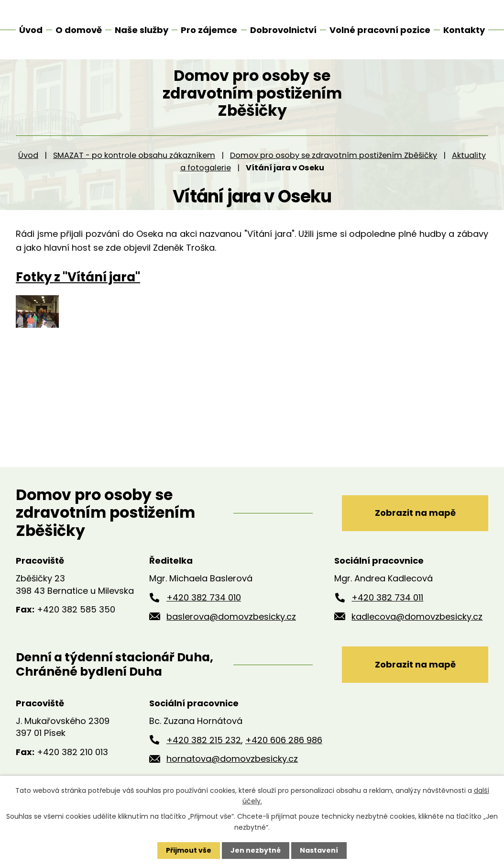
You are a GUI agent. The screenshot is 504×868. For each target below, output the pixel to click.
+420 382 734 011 (387, 608)
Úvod (28, 166)
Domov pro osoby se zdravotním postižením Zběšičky (334, 166)
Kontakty (464, 30)
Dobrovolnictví (283, 30)
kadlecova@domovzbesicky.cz (417, 627)
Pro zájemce (209, 30)
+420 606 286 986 (284, 751)
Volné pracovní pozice (380, 30)
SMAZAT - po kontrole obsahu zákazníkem (134, 166)
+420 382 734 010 (204, 608)
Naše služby (142, 30)
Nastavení (319, 850)
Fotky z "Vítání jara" (78, 288)
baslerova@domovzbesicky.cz (231, 627)
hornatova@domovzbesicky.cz (232, 769)
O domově (79, 30)
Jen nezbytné (256, 850)
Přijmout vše (189, 850)
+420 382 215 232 (204, 751)
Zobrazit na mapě (415, 523)
